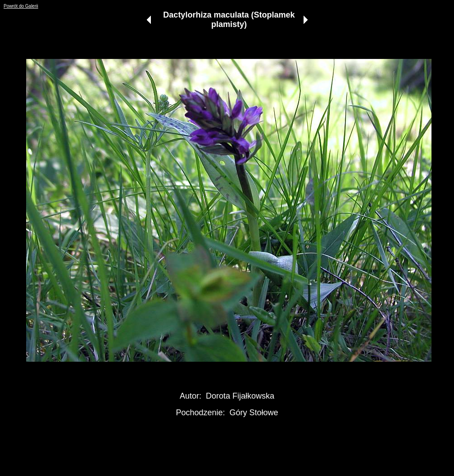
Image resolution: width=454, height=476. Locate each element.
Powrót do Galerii (21, 6)
